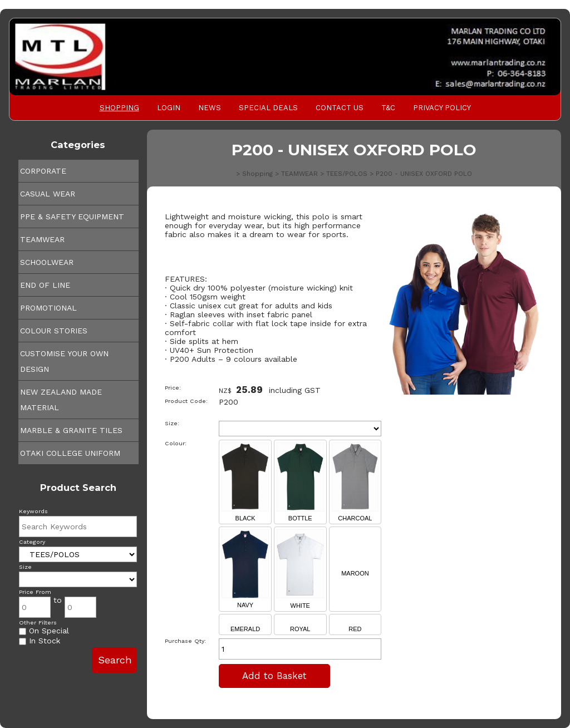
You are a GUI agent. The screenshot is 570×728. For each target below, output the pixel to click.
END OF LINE (45, 285)
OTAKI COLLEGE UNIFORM (70, 453)
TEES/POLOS (347, 174)
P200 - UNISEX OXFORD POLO (424, 174)
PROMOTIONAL (48, 308)
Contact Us (340, 108)
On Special (44, 631)
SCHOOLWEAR (47, 262)
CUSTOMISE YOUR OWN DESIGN (64, 361)
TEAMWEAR (42, 239)
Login (169, 108)
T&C (388, 108)
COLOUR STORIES (54, 331)
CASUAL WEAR (48, 194)
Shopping (119, 108)
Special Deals (268, 108)
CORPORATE (43, 171)
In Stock (40, 641)
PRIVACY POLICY (442, 108)
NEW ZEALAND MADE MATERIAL (61, 400)
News (210, 108)
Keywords (33, 511)
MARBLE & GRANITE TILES (71, 430)
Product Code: (186, 401)
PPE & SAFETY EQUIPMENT (72, 217)
